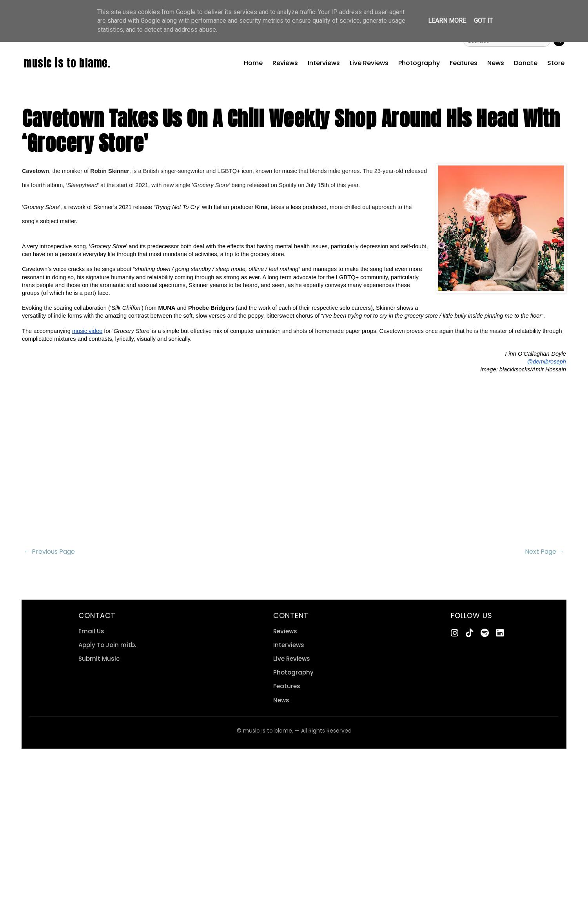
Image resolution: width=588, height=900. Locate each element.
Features (464, 63)
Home (253, 63)
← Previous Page (49, 552)
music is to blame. (67, 63)
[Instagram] (455, 633)
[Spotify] (485, 633)
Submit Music (99, 659)
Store (556, 63)
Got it (483, 21)
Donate (526, 63)
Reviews (285, 63)
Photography (419, 63)
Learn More (447, 21)
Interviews (324, 63)
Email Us (91, 631)
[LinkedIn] (500, 633)
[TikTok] (469, 633)
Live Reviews (369, 63)
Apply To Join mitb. (107, 645)
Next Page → (544, 552)
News (496, 63)
